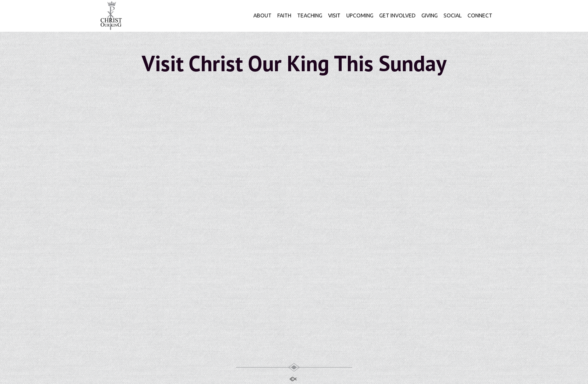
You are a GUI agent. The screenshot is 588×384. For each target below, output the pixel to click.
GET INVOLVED (397, 15)
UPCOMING (360, 15)
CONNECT (480, 15)
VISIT (334, 15)
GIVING (430, 15)
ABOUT (262, 15)
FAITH (284, 15)
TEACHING (310, 15)
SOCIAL (453, 15)
